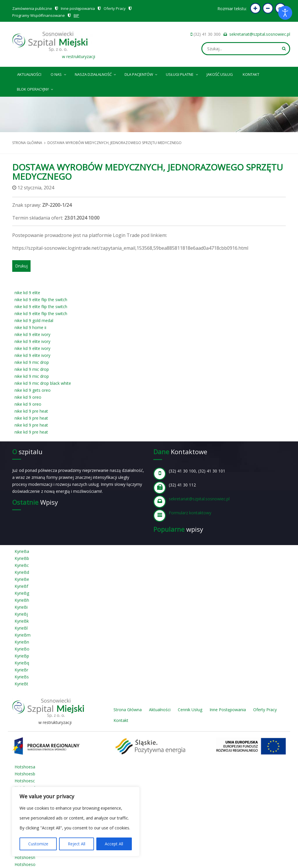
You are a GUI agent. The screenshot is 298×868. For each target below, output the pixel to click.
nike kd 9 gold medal (34, 320)
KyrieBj (21, 614)
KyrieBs (22, 677)
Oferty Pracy (115, 8)
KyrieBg (22, 593)
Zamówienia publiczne (32, 8)
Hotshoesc (25, 781)
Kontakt (251, 74)
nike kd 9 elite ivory (32, 334)
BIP (76, 15)
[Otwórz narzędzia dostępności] (285, 13)
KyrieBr (21, 670)
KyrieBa (22, 551)
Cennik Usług (190, 710)
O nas (59, 73)
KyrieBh (22, 600)
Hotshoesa (25, 767)
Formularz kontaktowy (190, 513)
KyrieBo (22, 649)
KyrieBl (21, 628)
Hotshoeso (25, 864)
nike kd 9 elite (27, 293)
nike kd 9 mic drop (32, 362)
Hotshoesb (25, 774)
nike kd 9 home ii (30, 327)
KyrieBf (21, 586)
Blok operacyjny (36, 88)
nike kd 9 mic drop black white (43, 383)
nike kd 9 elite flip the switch (41, 300)
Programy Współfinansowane (39, 15)
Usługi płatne (182, 73)
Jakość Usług (220, 74)
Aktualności (29, 74)
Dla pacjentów (141, 73)
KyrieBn (22, 642)
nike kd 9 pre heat (31, 411)
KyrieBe (22, 579)
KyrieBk (22, 621)
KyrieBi (21, 607)
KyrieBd (22, 572)
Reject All (77, 844)
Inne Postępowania (228, 710)
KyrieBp (22, 656)
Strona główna (27, 143)
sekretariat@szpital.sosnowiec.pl (260, 34)
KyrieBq (22, 663)
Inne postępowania (78, 8)
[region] (76, 822)
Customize (38, 844)
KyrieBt (21, 684)
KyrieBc (22, 565)
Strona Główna (128, 710)
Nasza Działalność (96, 73)
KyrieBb (22, 558)
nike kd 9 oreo (28, 397)
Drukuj (21, 266)
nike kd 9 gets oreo (33, 390)
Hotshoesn (25, 857)
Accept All (114, 844)
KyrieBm (23, 635)
